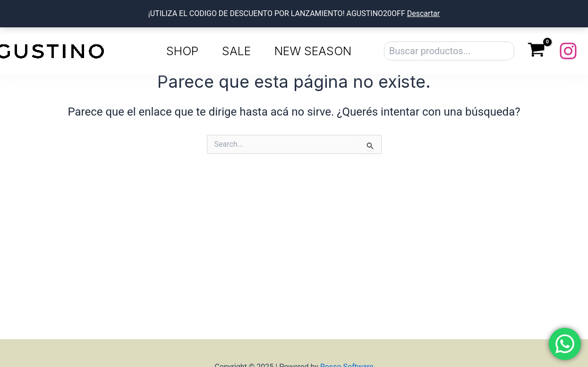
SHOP (182, 51)
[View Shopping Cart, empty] (537, 51)
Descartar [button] (424, 13)
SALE (236, 51)
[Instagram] (568, 51)
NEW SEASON (313, 51)
